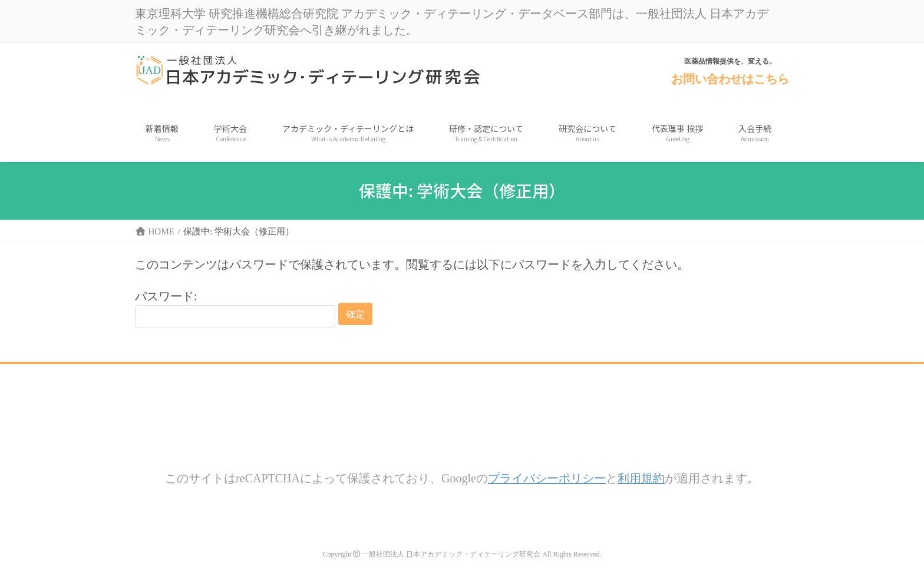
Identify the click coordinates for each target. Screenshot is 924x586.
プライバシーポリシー (547, 478)
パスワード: (235, 309)
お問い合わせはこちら (730, 79)
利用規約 (641, 478)
